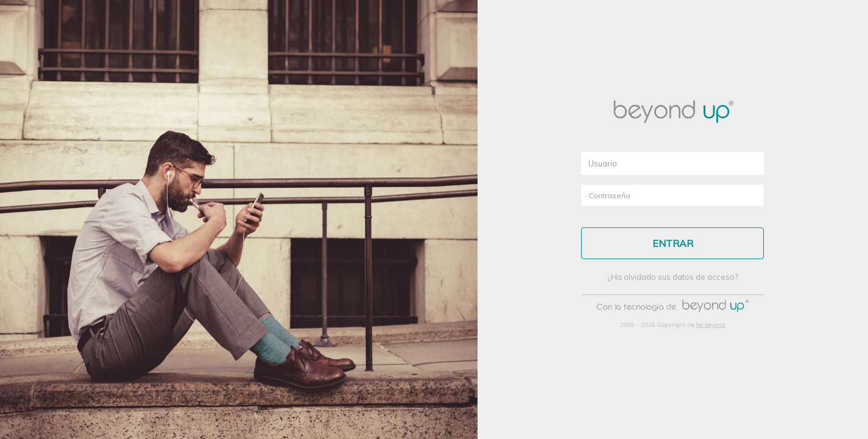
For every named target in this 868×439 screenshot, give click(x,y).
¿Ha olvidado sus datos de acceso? (672, 277)
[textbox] (672, 164)
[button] (672, 243)
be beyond (711, 325)
